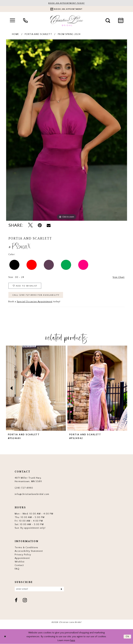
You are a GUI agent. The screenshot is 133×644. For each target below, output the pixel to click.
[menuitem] (12, 21)
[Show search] (108, 21)
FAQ (17, 569)
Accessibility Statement (29, 551)
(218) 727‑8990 (24, 488)
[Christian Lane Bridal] (67, 21)
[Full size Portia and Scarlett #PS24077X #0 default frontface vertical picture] (67, 130)
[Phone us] (25, 21)
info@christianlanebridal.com (32, 494)
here (73, 640)
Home (15, 34)
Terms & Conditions (27, 548)
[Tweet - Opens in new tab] (30, 225)
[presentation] (36, 388)
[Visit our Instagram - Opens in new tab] (25, 601)
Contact (19, 565)
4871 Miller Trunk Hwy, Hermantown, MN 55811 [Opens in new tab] (28, 480)
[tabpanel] (67, 130)
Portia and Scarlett (38, 34)
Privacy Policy (23, 555)
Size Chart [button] (119, 277)
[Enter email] (39, 589)
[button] (12, 21)
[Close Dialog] (5, 636)
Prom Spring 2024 (69, 34)
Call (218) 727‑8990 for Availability (36, 295)
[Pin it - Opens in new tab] (40, 225)
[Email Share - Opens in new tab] (49, 225)
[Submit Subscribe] (61, 589)
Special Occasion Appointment (35, 302)
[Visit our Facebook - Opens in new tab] (16, 601)
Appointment (22, 558)
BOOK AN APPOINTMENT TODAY (66, 3)
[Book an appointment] (66, 9)
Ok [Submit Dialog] (128, 636)
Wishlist (20, 562)
